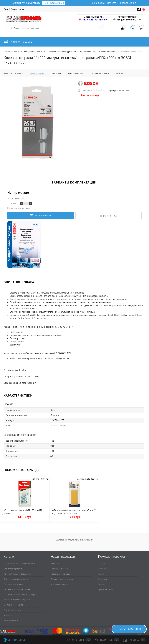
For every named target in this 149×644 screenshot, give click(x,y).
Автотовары (9, 615)
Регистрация (17, 9)
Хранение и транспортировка (17, 600)
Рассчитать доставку (19, 208)
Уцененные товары (59, 584)
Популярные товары (60, 569)
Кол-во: (14, 203)
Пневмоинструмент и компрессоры (20, 595)
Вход (6, 9)
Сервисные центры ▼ (93, 18)
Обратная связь (15, 640)
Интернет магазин (127, 18)
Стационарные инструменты (17, 579)
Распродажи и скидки (61, 574)
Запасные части (11, 620)
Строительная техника (14, 584)
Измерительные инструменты (17, 574)
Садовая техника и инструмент (17, 589)
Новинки (55, 564)
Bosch (53, 410)
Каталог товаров (18, 42)
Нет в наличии (41, 216)
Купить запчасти (106, 589)
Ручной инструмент (12, 610)
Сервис (101, 584)
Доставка (102, 579)
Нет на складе (18, 193)
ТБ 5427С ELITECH (53, 3)
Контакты (103, 569)
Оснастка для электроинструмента (19, 564)
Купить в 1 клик (108, 216)
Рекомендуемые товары (62, 579)
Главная (102, 564)
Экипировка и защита (13, 605)
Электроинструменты (13, 569)
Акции (101, 574)
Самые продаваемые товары (74, 540)
